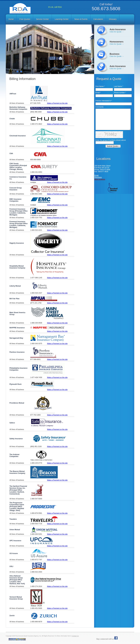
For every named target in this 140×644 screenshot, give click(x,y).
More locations (100, 179)
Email (96, 175)
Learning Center (62, 19)
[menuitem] (11, 19)
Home (11, 19)
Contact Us (75, 636)
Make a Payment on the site (57, 103)
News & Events (81, 19)
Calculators (98, 19)
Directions (98, 177)
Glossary (113, 19)
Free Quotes (25, 19)
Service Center (43, 19)
